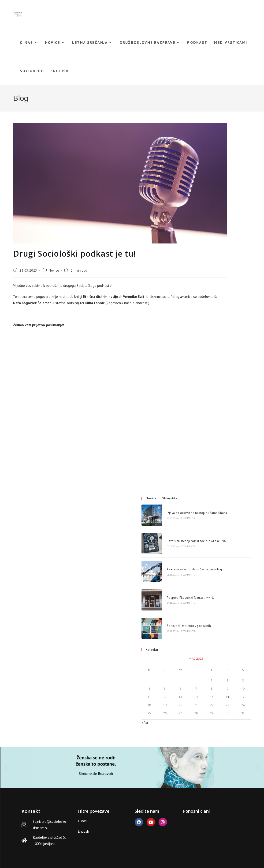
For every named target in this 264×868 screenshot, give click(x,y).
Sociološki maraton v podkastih (189, 626)
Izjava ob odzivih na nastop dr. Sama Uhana (197, 513)
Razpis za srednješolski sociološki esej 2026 (198, 541)
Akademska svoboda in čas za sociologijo (196, 569)
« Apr (145, 723)
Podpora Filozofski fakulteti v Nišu (191, 598)
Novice (54, 270)
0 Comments (188, 518)
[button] (6, 767)
